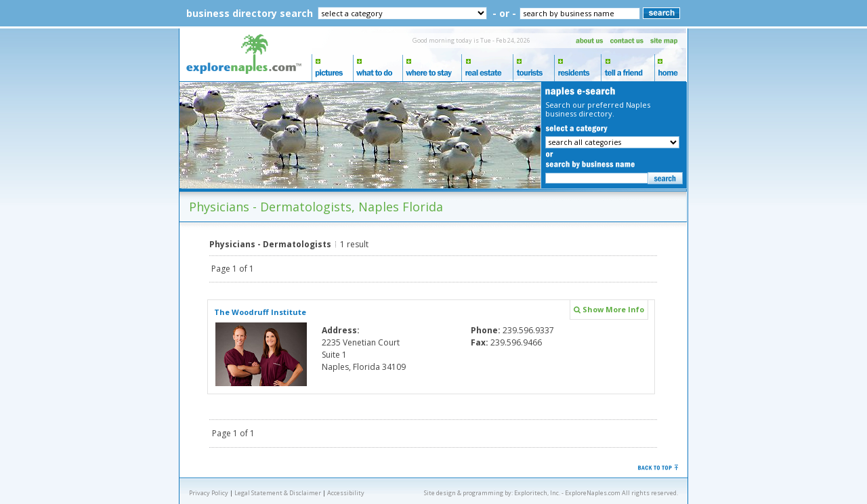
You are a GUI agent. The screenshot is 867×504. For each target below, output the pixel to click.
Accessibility (346, 493)
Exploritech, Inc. (537, 493)
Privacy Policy (209, 493)
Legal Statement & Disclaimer (278, 493)
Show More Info (609, 309)
